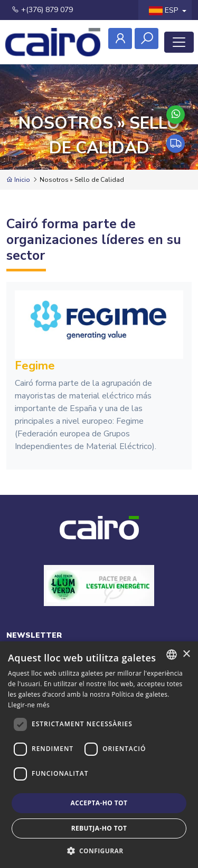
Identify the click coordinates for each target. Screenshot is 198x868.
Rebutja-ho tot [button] (99, 828)
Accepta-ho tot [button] (99, 803)
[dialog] (99, 755)
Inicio (18, 180)
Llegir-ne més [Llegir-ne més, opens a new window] (29, 705)
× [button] (186, 654)
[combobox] (172, 655)
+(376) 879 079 (42, 10)
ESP (164, 10)
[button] (99, 851)
